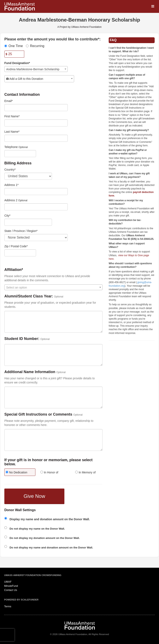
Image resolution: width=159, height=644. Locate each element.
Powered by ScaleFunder (21, 600)
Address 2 (11, 200)
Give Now (34, 496)
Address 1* (11, 185)
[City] (28, 222)
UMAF (8, 582)
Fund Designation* (17, 63)
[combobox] (36, 69)
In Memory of (85, 472)
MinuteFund (11, 586)
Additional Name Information (30, 372)
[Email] (36, 108)
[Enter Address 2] (36, 207)
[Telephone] (20, 154)
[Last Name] (36, 138)
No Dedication (16, 472)
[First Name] (36, 123)
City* (7, 216)
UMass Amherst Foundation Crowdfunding (33, 575)
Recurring (35, 46)
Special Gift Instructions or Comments (38, 414)
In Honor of (49, 472)
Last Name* (12, 132)
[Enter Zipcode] (20, 253)
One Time (14, 46)
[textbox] (39, 79)
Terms (8, 606)
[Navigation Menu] (153, 6)
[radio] (19, 473)
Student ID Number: (22, 339)
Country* (10, 170)
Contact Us (11, 590)
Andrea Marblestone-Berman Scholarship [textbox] (33, 69)
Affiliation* (14, 270)
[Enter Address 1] (36, 192)
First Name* (12, 116)
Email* (8, 101)
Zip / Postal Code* (16, 246)
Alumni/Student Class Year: (29, 296)
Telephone (11, 147)
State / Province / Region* (21, 231)
